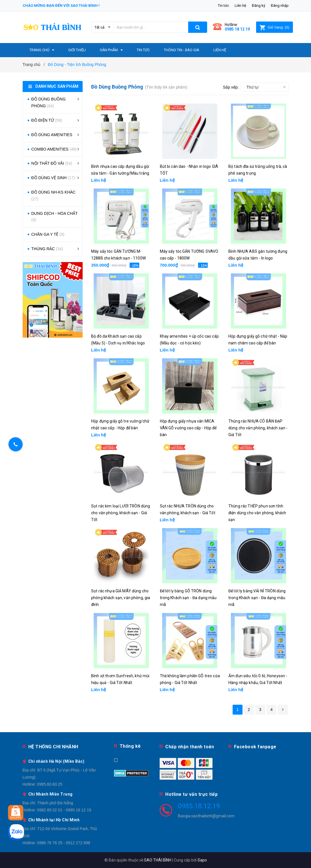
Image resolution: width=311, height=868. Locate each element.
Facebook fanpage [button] (255, 747)
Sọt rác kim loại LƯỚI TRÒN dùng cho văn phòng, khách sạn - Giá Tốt (121, 513)
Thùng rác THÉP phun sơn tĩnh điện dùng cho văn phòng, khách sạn (257, 513)
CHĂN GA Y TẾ (48, 234)
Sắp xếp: (231, 87)
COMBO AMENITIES (54, 149)
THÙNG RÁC (47, 249)
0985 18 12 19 (237, 29)
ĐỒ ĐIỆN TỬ (47, 120)
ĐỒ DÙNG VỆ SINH (53, 178)
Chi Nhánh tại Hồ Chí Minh (54, 820)
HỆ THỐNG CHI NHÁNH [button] (53, 747)
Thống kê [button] (130, 746)
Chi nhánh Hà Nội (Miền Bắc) (56, 761)
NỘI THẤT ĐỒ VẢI (52, 163)
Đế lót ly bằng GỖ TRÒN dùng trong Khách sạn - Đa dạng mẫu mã (188, 598)
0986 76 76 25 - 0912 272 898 (64, 843)
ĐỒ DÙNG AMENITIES (52, 135)
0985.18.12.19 (199, 806)
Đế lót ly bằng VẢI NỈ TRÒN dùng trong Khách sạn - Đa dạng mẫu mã (257, 598)
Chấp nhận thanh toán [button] (190, 747)
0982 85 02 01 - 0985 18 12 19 (64, 810)
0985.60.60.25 (50, 784)
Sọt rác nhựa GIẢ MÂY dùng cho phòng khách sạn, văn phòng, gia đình (121, 598)
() (274, 27)
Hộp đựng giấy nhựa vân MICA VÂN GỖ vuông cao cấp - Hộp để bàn (188, 428)
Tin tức (223, 6)
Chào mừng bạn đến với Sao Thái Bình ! (61, 6)
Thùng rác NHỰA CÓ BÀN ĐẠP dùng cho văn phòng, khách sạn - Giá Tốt (258, 428)
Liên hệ (240, 6)
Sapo (202, 860)
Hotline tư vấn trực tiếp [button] (191, 794)
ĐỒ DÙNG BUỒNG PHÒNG (49, 102)
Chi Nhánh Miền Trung (51, 794)
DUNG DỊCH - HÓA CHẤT (55, 217)
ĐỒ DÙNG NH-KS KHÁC (53, 196)
